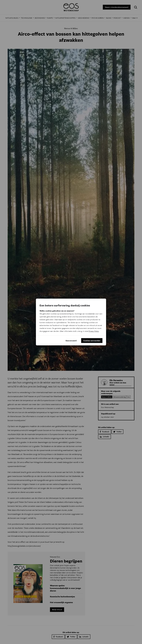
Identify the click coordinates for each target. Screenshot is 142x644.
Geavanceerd (71, 341)
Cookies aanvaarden (92, 341)
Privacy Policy (94, 331)
